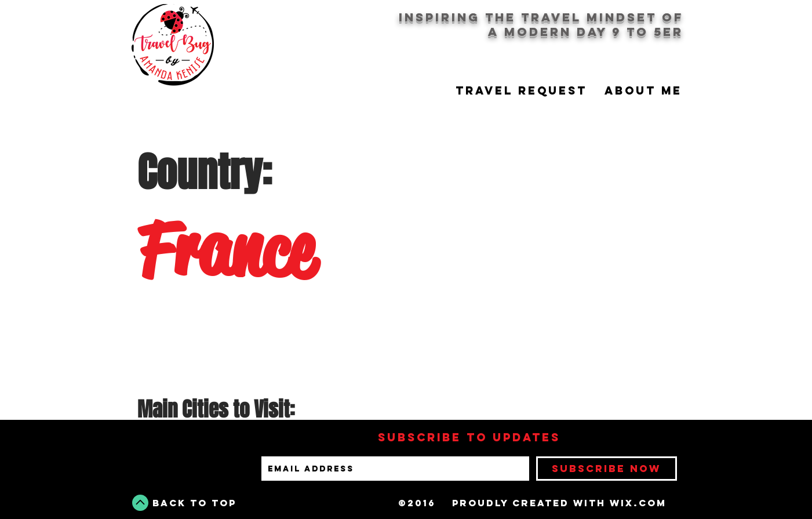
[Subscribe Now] (607, 469)
